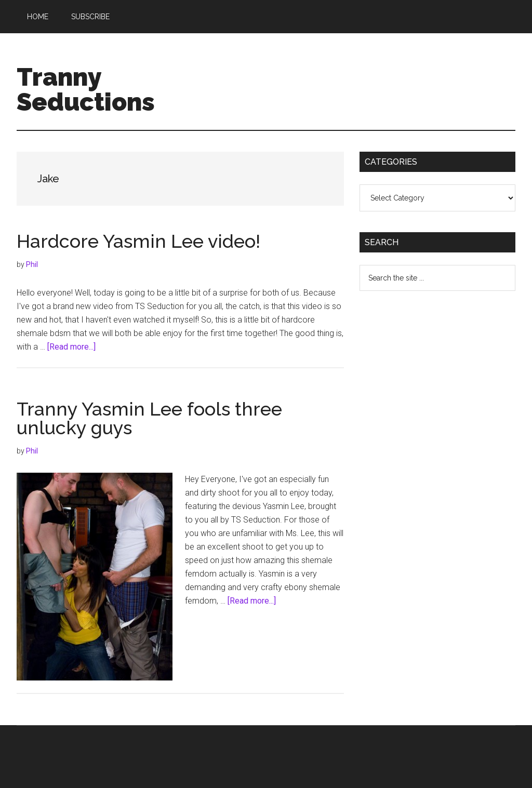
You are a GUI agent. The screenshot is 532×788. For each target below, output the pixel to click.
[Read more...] (71, 347)
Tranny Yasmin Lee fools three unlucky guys (149, 418)
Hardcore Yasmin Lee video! (138, 241)
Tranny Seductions (86, 89)
